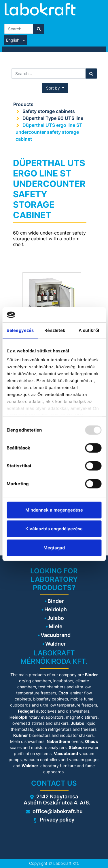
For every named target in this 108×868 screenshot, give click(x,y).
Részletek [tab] (55, 330)
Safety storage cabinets (49, 111)
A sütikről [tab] (89, 330)
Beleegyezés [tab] (20, 330)
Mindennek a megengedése (54, 510)
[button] (55, 88)
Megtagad (54, 548)
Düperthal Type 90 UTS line (53, 118)
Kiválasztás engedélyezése (54, 529)
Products (23, 104)
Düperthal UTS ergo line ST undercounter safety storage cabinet (49, 132)
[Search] (39, 29)
